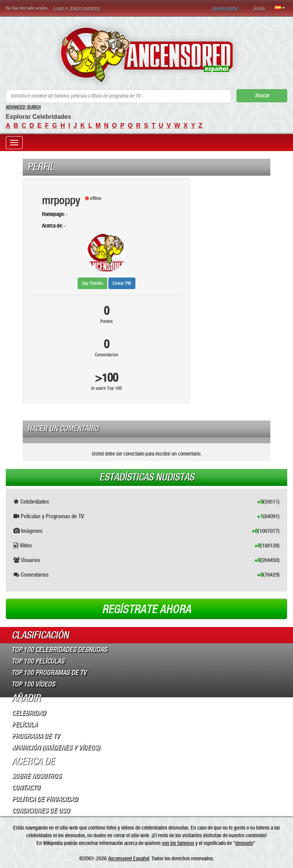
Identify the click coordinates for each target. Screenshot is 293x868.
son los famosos (178, 843)
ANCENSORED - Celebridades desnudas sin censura (147, 55)
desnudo (244, 843)
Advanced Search (23, 107)
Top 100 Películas (38, 661)
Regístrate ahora (146, 609)
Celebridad (28, 713)
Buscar (262, 96)
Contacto (26, 787)
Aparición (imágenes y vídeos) (56, 747)
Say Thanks (92, 283)
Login (59, 8)
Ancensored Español (129, 858)
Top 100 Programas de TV (49, 673)
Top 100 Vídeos (33, 684)
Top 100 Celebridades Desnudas (59, 650)
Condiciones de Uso (40, 810)
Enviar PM (122, 283)
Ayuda (259, 8)
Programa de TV (35, 736)
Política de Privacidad (44, 799)
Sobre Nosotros (36, 776)
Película (24, 724)
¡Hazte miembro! (85, 8)
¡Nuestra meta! (225, 8)
